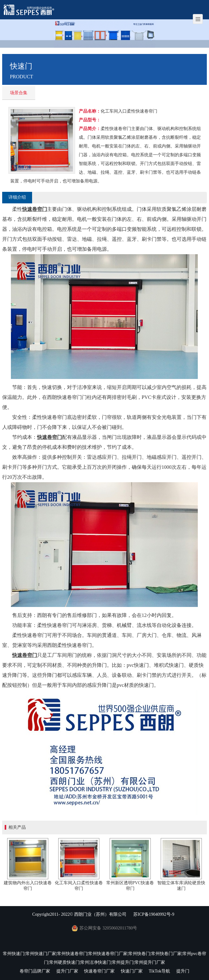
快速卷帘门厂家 (99, 971)
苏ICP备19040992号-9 (154, 914)
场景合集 (19, 93)
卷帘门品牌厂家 (35, 971)
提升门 (183, 971)
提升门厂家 (67, 971)
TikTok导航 (159, 971)
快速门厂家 (132, 971)
